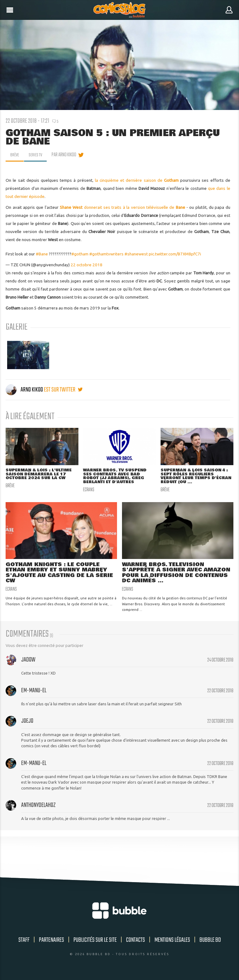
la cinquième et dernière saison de (137, 180)
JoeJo (27, 723)
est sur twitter (63, 390)
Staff (24, 942)
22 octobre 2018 (87, 265)
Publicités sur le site (95, 942)
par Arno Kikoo (66, 155)
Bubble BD (210, 942)
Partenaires (52, 942)
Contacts (136, 942)
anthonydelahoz (38, 807)
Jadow (28, 661)
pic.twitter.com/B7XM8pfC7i (175, 254)
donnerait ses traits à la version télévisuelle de (122, 207)
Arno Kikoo (25, 390)
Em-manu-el (34, 692)
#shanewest (136, 254)
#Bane (42, 254)
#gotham (80, 254)
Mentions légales (172, 942)
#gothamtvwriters (106, 254)
